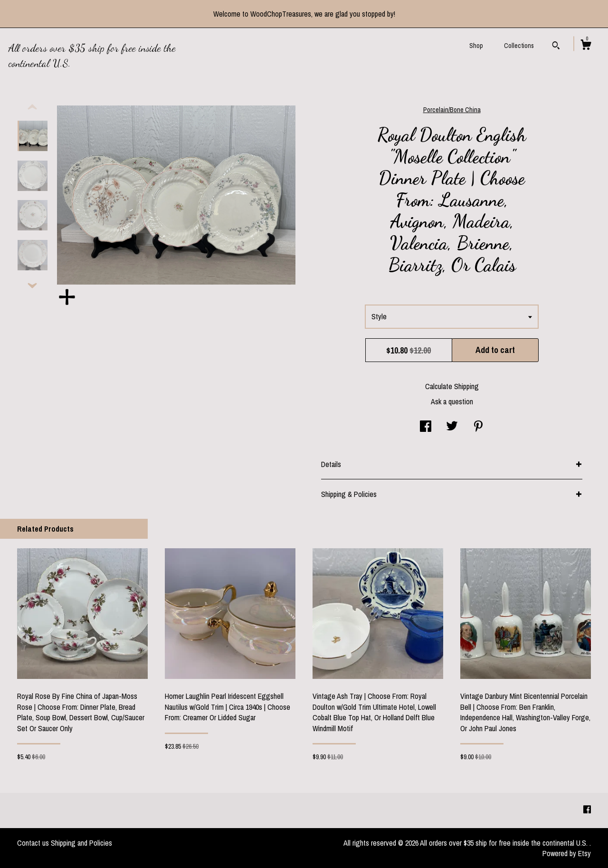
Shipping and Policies (81, 843)
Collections (519, 46)
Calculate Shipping (452, 386)
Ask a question (452, 401)
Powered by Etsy (567, 853)
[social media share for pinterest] (478, 427)
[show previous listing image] (32, 107)
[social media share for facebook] (426, 427)
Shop (476, 46)
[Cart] (586, 46)
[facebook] (587, 810)
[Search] (556, 47)
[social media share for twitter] (452, 427)
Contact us (33, 843)
